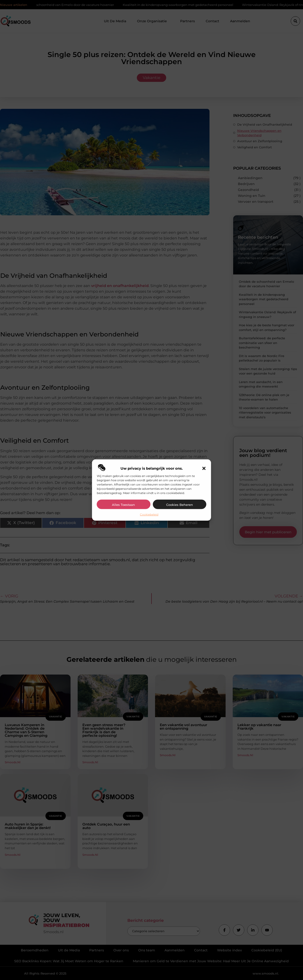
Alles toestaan (123, 504)
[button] (204, 468)
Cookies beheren (180, 504)
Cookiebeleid (149, 514)
